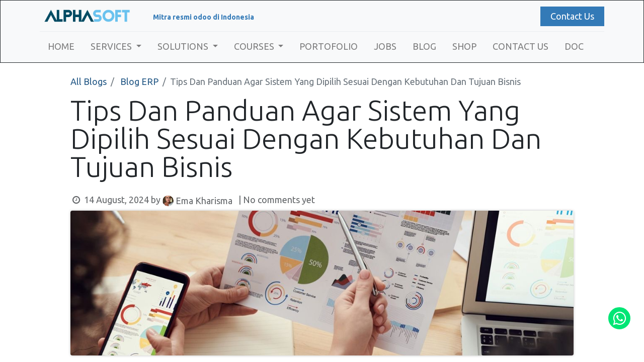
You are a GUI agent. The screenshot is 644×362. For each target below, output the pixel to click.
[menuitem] (64, 47)
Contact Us (569, 16)
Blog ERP (139, 81)
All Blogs (89, 81)
